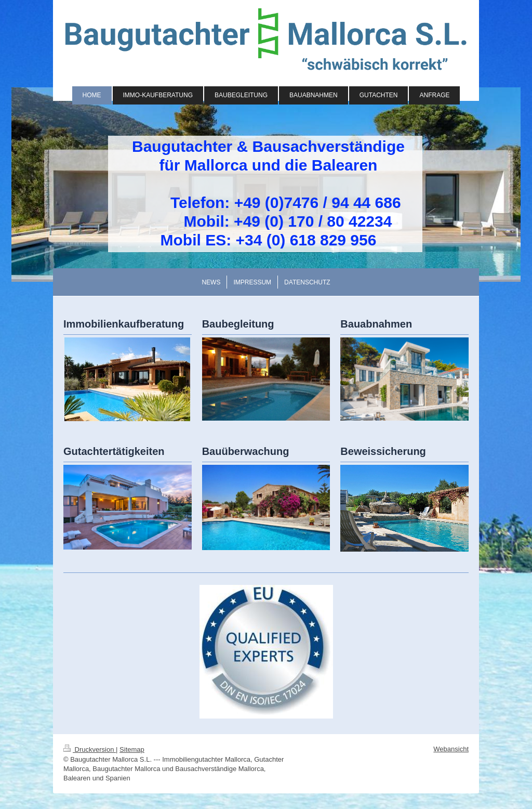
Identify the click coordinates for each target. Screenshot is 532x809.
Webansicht (451, 749)
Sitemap (132, 749)
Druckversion (90, 749)
